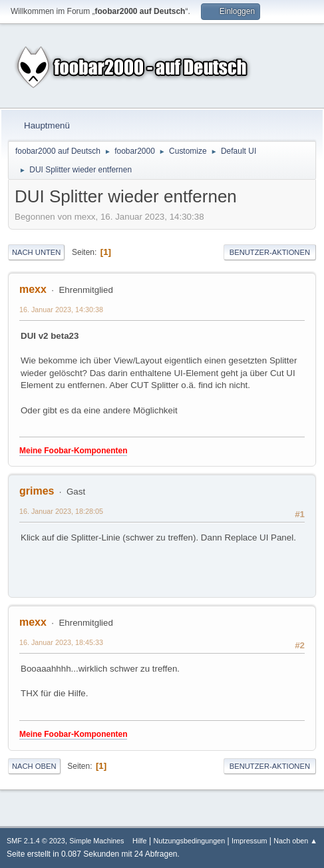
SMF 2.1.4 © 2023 (36, 841)
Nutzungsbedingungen (189, 841)
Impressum (249, 841)
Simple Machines (96, 841)
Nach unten (36, 252)
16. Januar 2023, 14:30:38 (61, 310)
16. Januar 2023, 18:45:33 (61, 642)
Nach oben (34, 766)
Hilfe (140, 841)
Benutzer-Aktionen (270, 252)
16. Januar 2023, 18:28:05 (61, 511)
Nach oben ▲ (295, 841)
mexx (33, 289)
